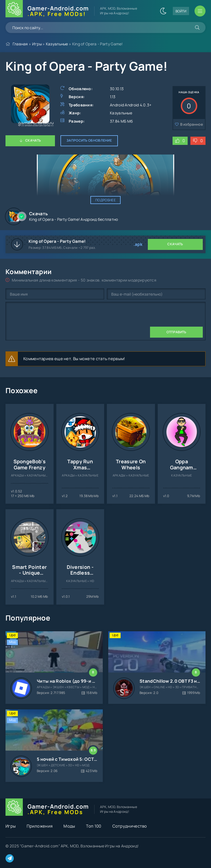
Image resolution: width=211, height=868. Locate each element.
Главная (20, 44)
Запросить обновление (89, 140)
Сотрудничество (130, 826)
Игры (37, 44)
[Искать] (197, 27)
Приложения (40, 826)
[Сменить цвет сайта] (163, 11)
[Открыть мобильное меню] (200, 11)
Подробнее (105, 200)
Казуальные (57, 44)
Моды (69, 826)
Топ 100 (94, 826)
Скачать (33, 140)
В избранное (192, 124)
